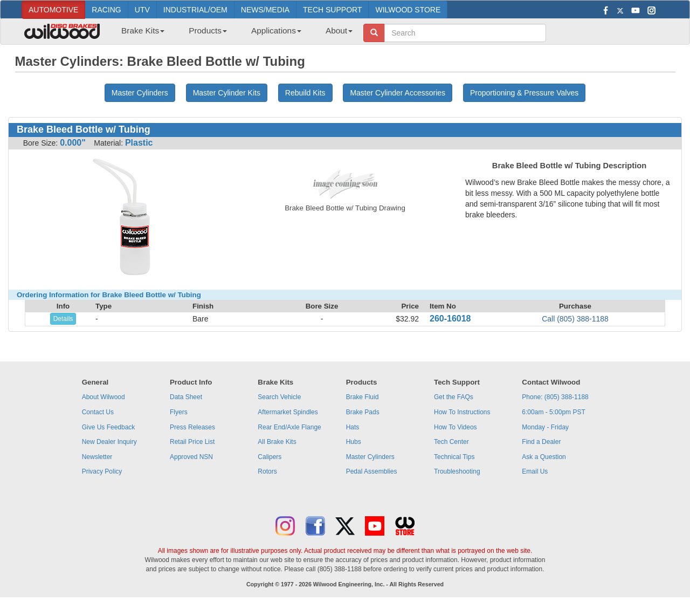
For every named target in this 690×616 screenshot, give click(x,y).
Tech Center (451, 442)
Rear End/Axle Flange (289, 427)
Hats (353, 427)
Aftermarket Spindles (288, 412)
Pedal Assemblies (372, 471)
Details (63, 319)
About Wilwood (103, 397)
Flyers (179, 412)
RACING (106, 10)
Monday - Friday (545, 427)
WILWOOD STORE (408, 10)
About (339, 30)
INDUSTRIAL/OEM (195, 10)
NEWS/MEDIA (265, 10)
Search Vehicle (279, 397)
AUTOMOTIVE (53, 10)
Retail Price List (192, 442)
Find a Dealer (541, 442)
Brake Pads (363, 412)
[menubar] (233, 34)
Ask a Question (544, 457)
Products (208, 30)
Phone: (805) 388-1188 (555, 397)
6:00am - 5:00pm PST (553, 412)
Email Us (535, 471)
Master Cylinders (370, 457)
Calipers (270, 457)
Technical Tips (454, 457)
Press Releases (192, 427)
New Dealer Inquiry (109, 442)
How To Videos (456, 427)
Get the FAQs (454, 397)
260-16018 (450, 319)
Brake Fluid (363, 397)
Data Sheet (186, 397)
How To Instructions (462, 412)
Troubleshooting (457, 471)
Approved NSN (191, 457)
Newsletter (97, 457)
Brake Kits (143, 30)
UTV (142, 10)
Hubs (354, 442)
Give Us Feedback (109, 427)
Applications (276, 30)
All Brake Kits (277, 442)
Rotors (267, 471)
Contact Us (98, 412)
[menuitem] (139, 34)
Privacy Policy (102, 471)
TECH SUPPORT (332, 10)
